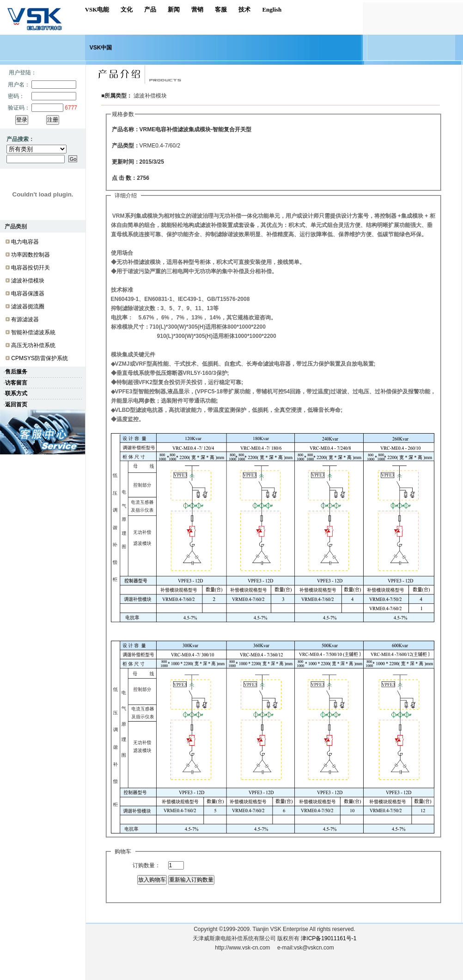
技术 (244, 9)
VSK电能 (97, 9)
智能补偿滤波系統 (33, 332)
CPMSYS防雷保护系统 (40, 358)
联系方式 (16, 393)
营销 (197, 9)
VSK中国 (101, 48)
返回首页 (16, 404)
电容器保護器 (28, 294)
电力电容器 (25, 242)
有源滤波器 (25, 319)
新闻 (174, 9)
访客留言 (16, 383)
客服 (221, 9)
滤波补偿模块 (28, 281)
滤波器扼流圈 (28, 306)
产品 (150, 9)
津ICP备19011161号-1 (329, 938)
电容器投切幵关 (30, 268)
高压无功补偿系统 (33, 345)
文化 (127, 9)
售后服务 (16, 372)
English (272, 9)
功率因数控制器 (30, 255)
